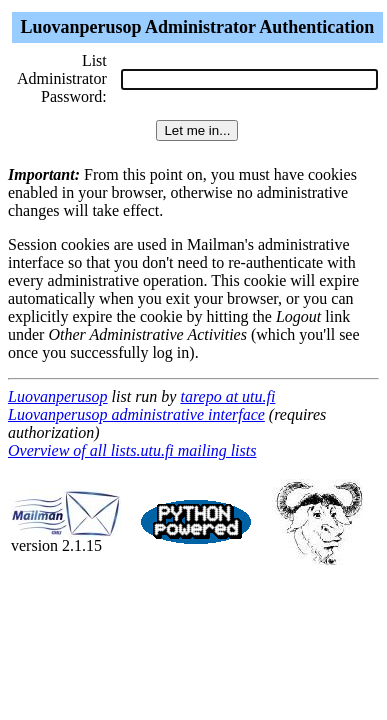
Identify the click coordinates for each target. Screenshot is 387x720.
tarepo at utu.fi (227, 396)
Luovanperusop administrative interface (136, 414)
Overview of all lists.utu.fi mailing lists (132, 450)
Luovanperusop (58, 396)
